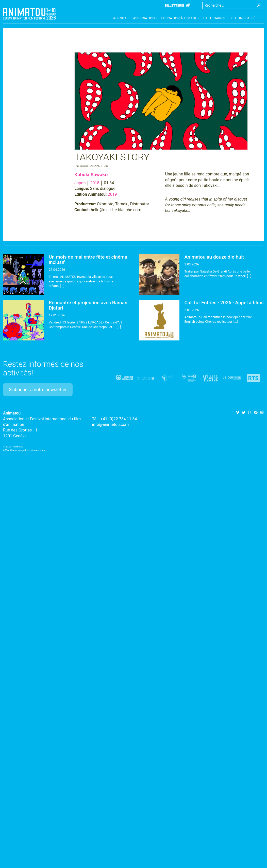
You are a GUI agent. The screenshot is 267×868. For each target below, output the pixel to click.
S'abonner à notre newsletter (38, 390)
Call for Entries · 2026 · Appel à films (224, 303)
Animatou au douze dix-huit (214, 257)
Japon (80, 183)
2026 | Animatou (14, 447)
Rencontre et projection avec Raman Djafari (88, 305)
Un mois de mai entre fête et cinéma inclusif (88, 260)
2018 (95, 183)
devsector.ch (38, 450)
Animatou (29, 14)
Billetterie (174, 5)
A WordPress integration (16, 450)
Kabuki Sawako (91, 175)
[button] (144, 19)
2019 (112, 194)
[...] (62, 286)
